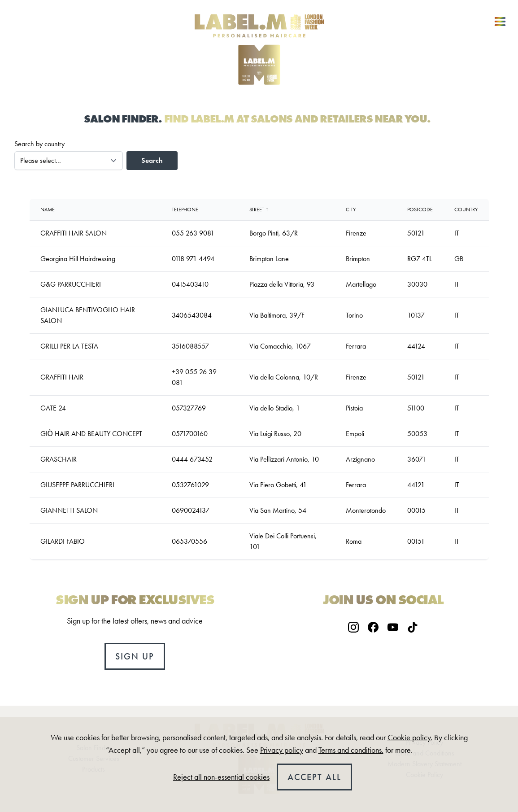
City (351, 210)
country (466, 210)
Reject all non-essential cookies (221, 777)
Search (152, 160)
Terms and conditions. (351, 750)
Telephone (185, 210)
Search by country (39, 144)
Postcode (420, 210)
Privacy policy (282, 750)
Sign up (135, 656)
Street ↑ (259, 210)
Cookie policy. (410, 738)
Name (48, 210)
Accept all (314, 777)
